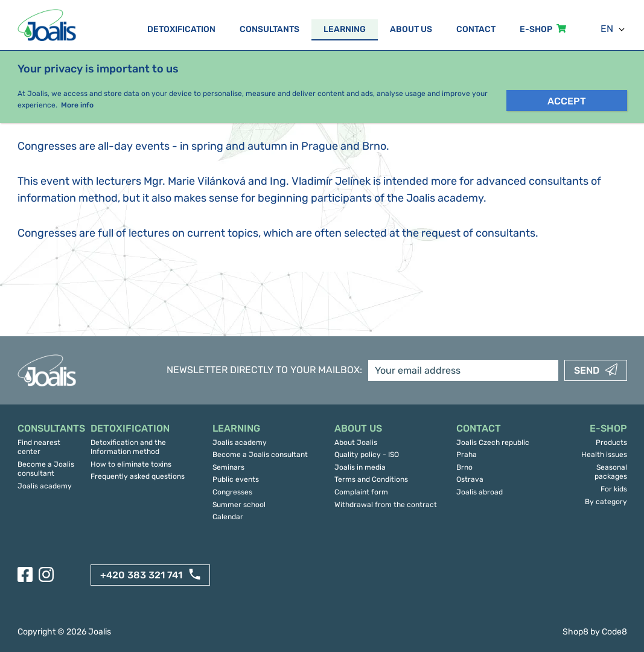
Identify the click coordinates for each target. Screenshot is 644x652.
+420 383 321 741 (141, 575)
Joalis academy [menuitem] (45, 486)
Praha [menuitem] (467, 455)
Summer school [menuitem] (239, 505)
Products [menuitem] (611, 443)
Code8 (614, 632)
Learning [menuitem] (345, 29)
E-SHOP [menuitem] (536, 29)
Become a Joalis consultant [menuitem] (46, 469)
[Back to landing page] (48, 25)
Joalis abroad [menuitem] (480, 492)
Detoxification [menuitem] (181, 29)
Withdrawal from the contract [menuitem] (386, 505)
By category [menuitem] (606, 502)
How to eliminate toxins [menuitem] (131, 464)
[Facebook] (25, 574)
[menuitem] (48, 429)
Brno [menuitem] (464, 467)
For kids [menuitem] (614, 489)
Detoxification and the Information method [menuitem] (128, 447)
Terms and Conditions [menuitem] (371, 479)
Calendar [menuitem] (228, 517)
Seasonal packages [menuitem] (611, 472)
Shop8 (575, 632)
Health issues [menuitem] (604, 455)
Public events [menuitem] (236, 479)
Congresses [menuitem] (232, 492)
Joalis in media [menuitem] (360, 467)
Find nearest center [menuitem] (39, 447)
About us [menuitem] (411, 29)
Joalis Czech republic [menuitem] (493, 443)
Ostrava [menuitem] (470, 479)
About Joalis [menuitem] (356, 443)
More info (77, 105)
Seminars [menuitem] (228, 467)
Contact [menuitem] (476, 29)
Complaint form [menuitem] (361, 492)
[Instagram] (46, 574)
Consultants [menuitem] (269, 29)
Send (587, 370)
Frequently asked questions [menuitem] (138, 476)
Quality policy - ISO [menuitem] (367, 455)
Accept (567, 101)
